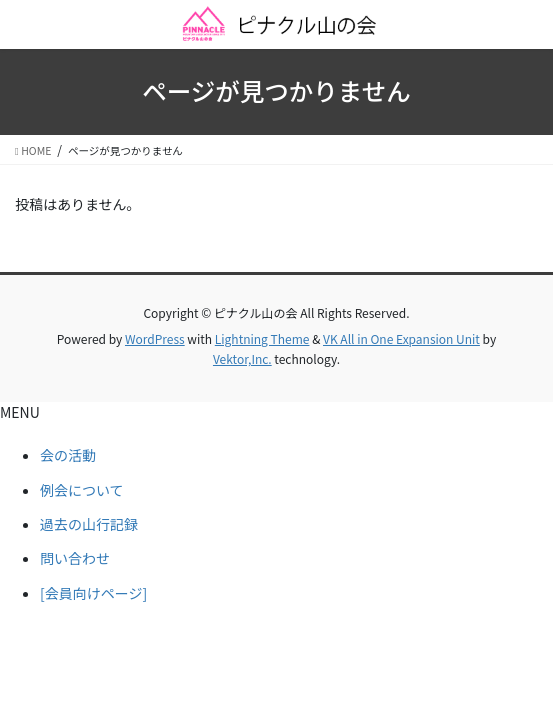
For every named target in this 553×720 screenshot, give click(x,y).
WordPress (155, 338)
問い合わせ (75, 558)
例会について (82, 490)
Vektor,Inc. (242, 358)
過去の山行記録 (89, 524)
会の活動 (68, 455)
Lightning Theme (262, 338)
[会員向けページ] (93, 593)
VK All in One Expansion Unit (401, 338)
